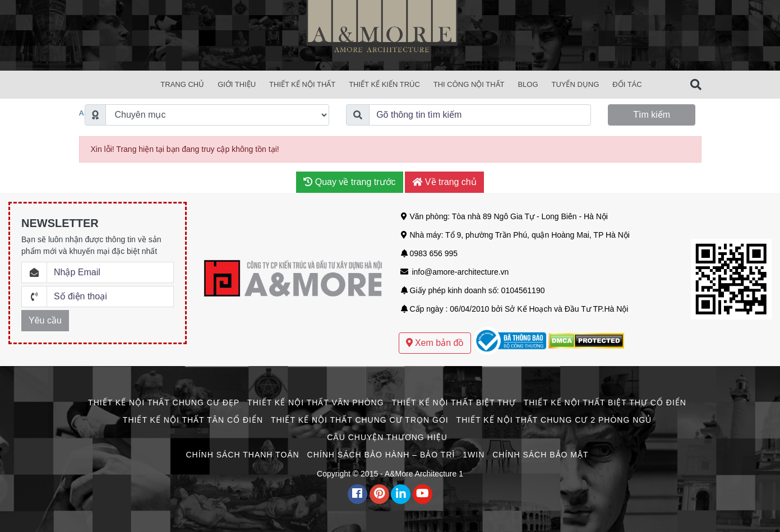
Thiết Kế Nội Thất (302, 84)
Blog (528, 84)
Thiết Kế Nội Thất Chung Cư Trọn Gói (360, 420)
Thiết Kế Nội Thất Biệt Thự (453, 403)
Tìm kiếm (652, 115)
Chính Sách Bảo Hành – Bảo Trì (381, 455)
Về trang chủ (444, 182)
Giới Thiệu (237, 84)
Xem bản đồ (435, 343)
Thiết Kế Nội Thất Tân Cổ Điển (193, 420)
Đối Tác (627, 84)
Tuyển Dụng (575, 84)
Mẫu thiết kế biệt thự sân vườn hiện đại (467, 321)
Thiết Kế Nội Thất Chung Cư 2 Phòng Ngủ (554, 420)
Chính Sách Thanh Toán (242, 455)
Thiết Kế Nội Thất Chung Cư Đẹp (164, 403)
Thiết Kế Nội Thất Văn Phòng (315, 403)
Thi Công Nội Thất (469, 84)
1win (474, 455)
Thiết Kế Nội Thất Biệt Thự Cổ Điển (605, 403)
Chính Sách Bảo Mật (540, 455)
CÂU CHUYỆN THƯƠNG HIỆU (387, 437)
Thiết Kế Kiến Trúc (384, 84)
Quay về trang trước (349, 182)
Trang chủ (182, 84)
